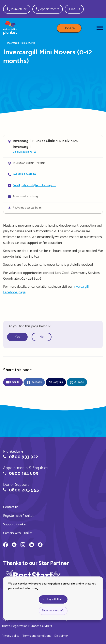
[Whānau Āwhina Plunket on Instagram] (23, 545)
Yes (17, 337)
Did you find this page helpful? (29, 326)
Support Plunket (15, 524)
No (42, 337)
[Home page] (10, 28)
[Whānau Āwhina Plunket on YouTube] (14, 545)
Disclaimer (61, 636)
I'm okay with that (52, 599)
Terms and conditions (37, 636)
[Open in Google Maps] (53, 146)
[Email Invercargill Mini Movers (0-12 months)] (53, 185)
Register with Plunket (18, 516)
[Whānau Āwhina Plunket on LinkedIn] (32, 545)
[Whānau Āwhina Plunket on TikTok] (40, 545)
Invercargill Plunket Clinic (21, 43)
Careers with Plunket (18, 533)
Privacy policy (10, 636)
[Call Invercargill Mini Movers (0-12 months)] (53, 174)
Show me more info (53, 611)
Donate (69, 28)
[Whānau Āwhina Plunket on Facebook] (6, 545)
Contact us (11, 507)
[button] (17, 9)
